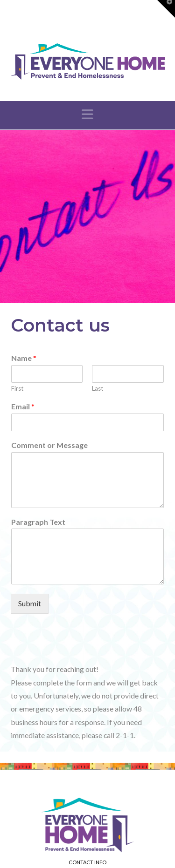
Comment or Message (49, 445)
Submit (30, 603)
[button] (87, 114)
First (17, 388)
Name (24, 358)
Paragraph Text (38, 522)
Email (23, 406)
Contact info (87, 862)
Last (98, 388)
